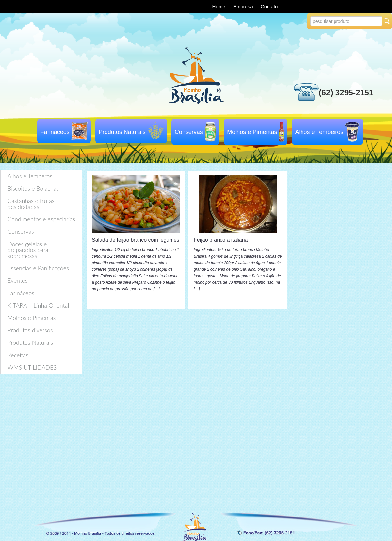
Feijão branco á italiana (221, 240)
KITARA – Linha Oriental (38, 305)
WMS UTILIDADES (32, 367)
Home (220, 6)
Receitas (18, 355)
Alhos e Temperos (30, 176)
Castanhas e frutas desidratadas (31, 204)
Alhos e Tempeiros (319, 132)
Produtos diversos (30, 330)
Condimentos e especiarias (41, 219)
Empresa (244, 6)
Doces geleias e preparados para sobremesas (28, 250)
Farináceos (55, 132)
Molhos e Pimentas (252, 132)
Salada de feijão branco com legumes (136, 240)
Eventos (18, 280)
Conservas (189, 132)
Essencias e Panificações (38, 268)
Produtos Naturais (122, 132)
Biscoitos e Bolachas (33, 188)
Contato (269, 6)
